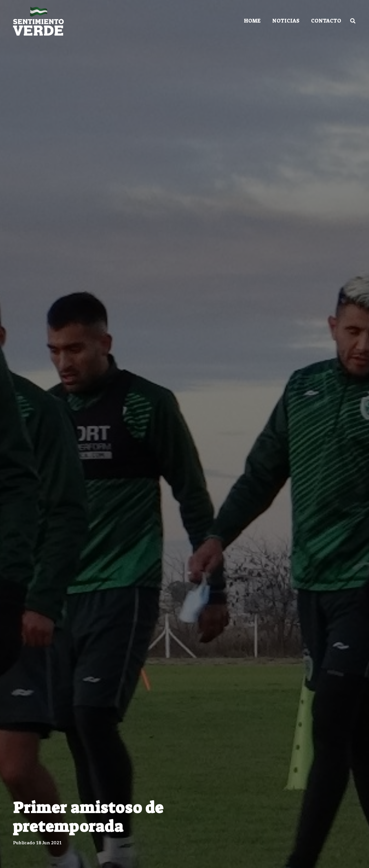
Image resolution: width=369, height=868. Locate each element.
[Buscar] (353, 21)
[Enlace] (38, 21)
